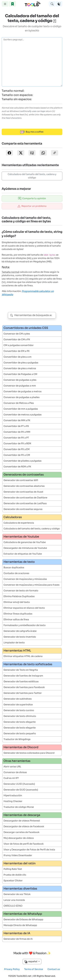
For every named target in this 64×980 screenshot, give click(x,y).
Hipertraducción (13, 795)
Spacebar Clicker (13, 881)
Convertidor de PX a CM (17, 455)
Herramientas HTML (17, 651)
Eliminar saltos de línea (16, 619)
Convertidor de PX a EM (17, 449)
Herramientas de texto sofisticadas (28, 664)
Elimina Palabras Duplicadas (19, 596)
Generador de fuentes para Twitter (23, 693)
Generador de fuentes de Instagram (23, 676)
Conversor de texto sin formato (21, 591)
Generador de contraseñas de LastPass (25, 503)
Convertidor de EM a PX (17, 351)
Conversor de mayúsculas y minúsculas (25, 579)
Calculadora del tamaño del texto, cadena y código (32, 176)
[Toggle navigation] (5, 4)
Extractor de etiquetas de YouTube (23, 554)
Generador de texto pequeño (20, 733)
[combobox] (32, 315)
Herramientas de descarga (22, 815)
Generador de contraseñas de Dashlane (25, 498)
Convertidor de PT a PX (16, 426)
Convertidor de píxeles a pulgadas (22, 461)
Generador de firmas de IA (18, 939)
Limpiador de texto (14, 643)
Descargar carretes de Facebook (21, 832)
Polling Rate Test (13, 869)
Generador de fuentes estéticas (21, 681)
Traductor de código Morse (19, 807)
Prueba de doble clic (15, 875)
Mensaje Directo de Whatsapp (20, 925)
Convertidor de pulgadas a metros (23, 392)
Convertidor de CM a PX (17, 340)
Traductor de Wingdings (17, 739)
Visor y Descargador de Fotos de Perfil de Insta (29, 850)
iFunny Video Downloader (18, 855)
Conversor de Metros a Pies (19, 403)
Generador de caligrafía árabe (20, 631)
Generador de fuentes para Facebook (24, 687)
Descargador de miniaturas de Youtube (25, 548)
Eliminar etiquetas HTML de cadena (23, 656)
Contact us (54, 969)
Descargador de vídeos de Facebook (24, 826)
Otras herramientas (17, 761)
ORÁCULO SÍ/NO (13, 906)
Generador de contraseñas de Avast (23, 492)
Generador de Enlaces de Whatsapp (23, 919)
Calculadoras (13, 517)
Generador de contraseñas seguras (23, 509)
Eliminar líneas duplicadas (18, 614)
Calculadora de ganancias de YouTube (25, 542)
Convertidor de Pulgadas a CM (20, 374)
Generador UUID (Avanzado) (19, 784)
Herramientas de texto (19, 562)
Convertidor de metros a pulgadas (23, 415)
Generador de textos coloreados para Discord (29, 753)
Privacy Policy (12, 969)
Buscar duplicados (14, 567)
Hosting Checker (13, 801)
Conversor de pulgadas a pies (20, 380)
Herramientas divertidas (20, 889)
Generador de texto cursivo (19, 710)
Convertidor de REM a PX (17, 467)
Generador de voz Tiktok (17, 894)
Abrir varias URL (12, 767)
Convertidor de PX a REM (17, 444)
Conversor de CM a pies (17, 334)
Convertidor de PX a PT (16, 438)
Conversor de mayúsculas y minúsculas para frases (32, 585)
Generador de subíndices (18, 699)
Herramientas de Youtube (21, 537)
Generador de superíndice (18, 705)
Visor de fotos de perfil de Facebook (24, 844)
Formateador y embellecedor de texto (24, 625)
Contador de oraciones (16, 573)
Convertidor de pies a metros (20, 368)
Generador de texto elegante (20, 722)
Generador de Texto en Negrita (21, 670)
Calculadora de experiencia (19, 523)
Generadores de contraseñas (24, 475)
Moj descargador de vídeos (19, 838)
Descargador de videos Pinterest (22, 821)
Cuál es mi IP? (11, 778)
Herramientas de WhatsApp (23, 914)
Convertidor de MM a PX (17, 420)
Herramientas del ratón (20, 863)
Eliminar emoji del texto (17, 602)
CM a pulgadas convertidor (19, 345)
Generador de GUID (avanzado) (21, 790)
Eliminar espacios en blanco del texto (24, 608)
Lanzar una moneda (14, 900)
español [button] (31, 962)
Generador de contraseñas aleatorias (24, 486)
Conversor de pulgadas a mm (20, 386)
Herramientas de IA (17, 933)
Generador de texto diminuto (20, 716)
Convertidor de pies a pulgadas (21, 363)
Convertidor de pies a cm (17, 357)
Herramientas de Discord (21, 747)
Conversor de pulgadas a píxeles (21, 397)
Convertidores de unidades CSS (26, 328)
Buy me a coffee (32, 132)
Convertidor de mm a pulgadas (21, 409)
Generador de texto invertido (20, 637)
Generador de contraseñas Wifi (21, 480)
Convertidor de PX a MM (17, 432)
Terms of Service (34, 969)
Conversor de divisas (15, 772)
